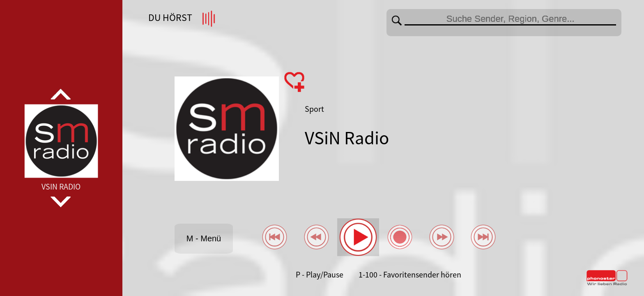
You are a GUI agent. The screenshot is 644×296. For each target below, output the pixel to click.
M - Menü (204, 238)
